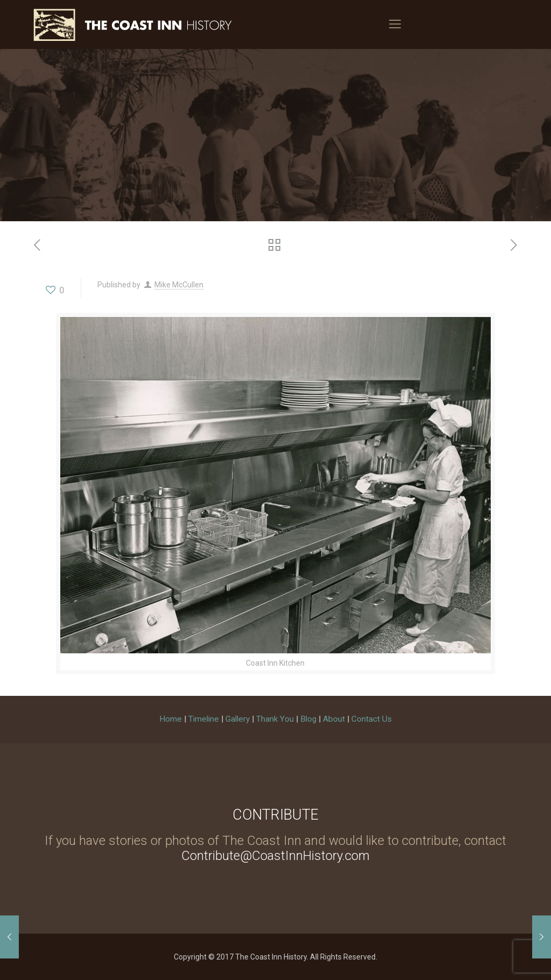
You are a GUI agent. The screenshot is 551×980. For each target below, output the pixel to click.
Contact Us (372, 719)
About (334, 719)
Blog (308, 719)
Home (171, 719)
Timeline (204, 719)
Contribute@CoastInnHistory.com (275, 856)
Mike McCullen (179, 285)
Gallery (238, 719)
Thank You (275, 719)
